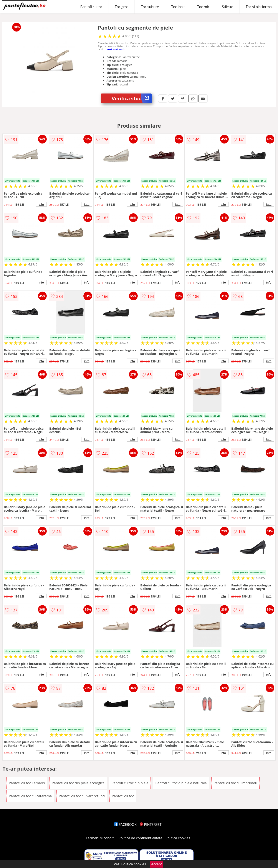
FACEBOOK (125, 825)
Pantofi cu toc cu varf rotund (82, 796)
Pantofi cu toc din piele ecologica (78, 783)
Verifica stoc (132, 98)
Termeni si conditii (101, 838)
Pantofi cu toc (91, 7)
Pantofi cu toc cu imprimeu (235, 783)
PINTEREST (151, 825)
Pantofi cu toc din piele (130, 783)
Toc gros (122, 7)
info (41, 204)
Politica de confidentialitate (141, 838)
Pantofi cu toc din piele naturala (181, 783)
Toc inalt (178, 7)
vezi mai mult (116, 49)
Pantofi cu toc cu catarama (30, 796)
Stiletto (228, 7)
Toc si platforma (259, 7)
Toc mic (203, 7)
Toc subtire (150, 7)
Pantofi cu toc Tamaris (27, 783)
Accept (157, 864)
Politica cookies (178, 838)
